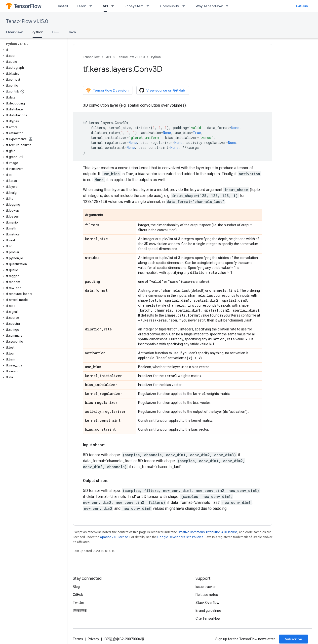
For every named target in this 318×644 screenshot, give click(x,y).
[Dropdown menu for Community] (185, 6)
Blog (76, 587)
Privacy (93, 639)
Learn (81, 6)
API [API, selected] (105, 6)
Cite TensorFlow (208, 618)
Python (156, 57)
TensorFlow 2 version (107, 90)
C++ (56, 32)
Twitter (79, 603)
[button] (32, 50)
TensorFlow (91, 57)
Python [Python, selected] (37, 32)
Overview (14, 32)
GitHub (302, 6)
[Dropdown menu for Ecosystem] (149, 6)
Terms (78, 639)
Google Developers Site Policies (180, 537)
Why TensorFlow (209, 6)
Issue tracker (206, 587)
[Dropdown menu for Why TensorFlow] (229, 6)
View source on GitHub (162, 90)
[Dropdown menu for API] (114, 6)
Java (72, 32)
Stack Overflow (207, 603)
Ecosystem (134, 6)
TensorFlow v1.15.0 (27, 21)
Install (63, 6)
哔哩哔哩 (80, 611)
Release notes (207, 595)
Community (169, 6)
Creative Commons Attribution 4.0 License (208, 532)
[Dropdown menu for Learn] (92, 6)
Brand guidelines (209, 611)
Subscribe (294, 639)
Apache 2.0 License (114, 537)
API (108, 57)
